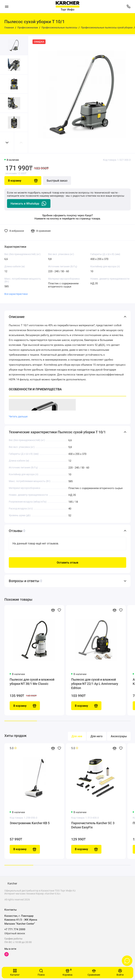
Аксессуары (119, 736)
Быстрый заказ (57, 181)
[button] (7, 143)
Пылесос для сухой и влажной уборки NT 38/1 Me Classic (32, 682)
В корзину (25, 849)
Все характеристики (16, 294)
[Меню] (7, 6)
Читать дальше (18, 416)
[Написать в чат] (127, 961)
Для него (97, 736)
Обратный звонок (15, 933)
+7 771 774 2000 (15, 929)
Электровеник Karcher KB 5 (30, 823)
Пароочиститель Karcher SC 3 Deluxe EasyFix (93, 825)
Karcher (12, 884)
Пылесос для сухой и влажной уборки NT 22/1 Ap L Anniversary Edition (95, 684)
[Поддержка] (128, 6)
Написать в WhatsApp (29, 204)
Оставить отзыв (67, 563)
